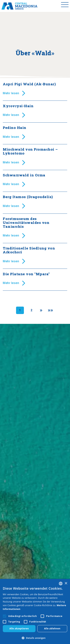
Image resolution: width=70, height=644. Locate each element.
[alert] (35, 611)
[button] (35, 638)
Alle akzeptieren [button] (19, 629)
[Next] (41, 310)
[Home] (19, 6)
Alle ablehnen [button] (52, 629)
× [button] (66, 583)
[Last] (50, 310)
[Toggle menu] (65, 6)
